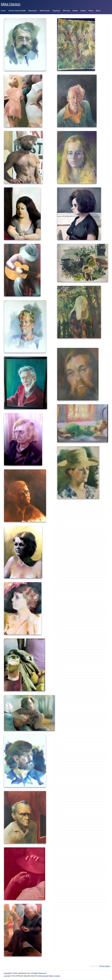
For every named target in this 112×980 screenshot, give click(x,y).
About (98, 11)
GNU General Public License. (49, 976)
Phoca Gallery (105, 966)
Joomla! (7, 976)
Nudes (75, 11)
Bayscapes (33, 11)
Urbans (83, 11)
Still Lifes (66, 11)
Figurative (56, 11)
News (91, 11)
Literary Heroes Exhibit (17, 11)
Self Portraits (45, 11)
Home (3, 11)
